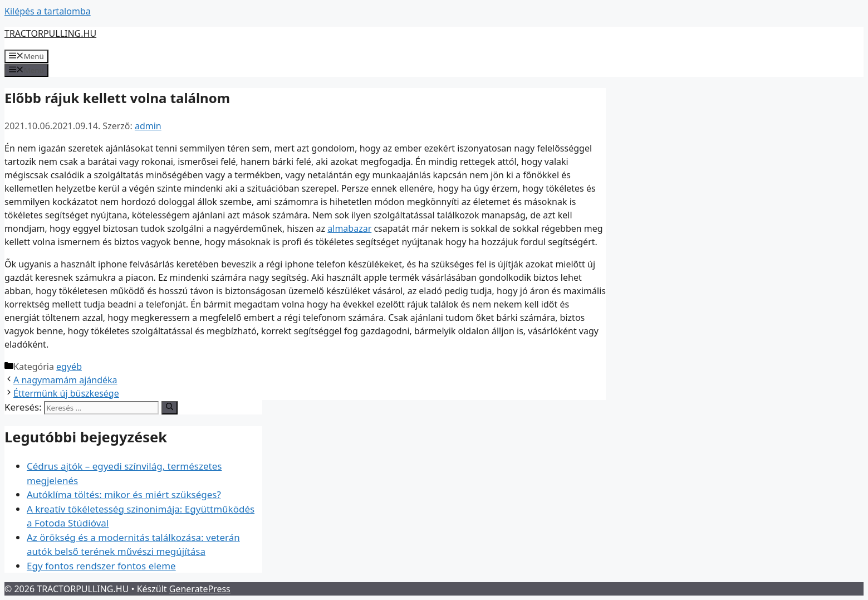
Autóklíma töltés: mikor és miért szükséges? (124, 494)
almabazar (349, 228)
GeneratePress (200, 589)
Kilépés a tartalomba (48, 11)
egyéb (69, 367)
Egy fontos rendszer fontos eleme (101, 566)
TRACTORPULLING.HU (50, 33)
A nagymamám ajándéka (65, 380)
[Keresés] (170, 408)
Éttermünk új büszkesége (66, 393)
